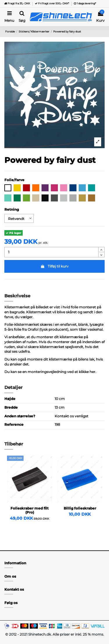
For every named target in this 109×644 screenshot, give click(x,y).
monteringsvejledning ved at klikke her (61, 372)
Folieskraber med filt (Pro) (30, 510)
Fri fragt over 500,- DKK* (52, 3)
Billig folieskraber (80, 508)
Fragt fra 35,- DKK (17, 3)
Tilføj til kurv (54, 266)
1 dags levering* (85, 3)
